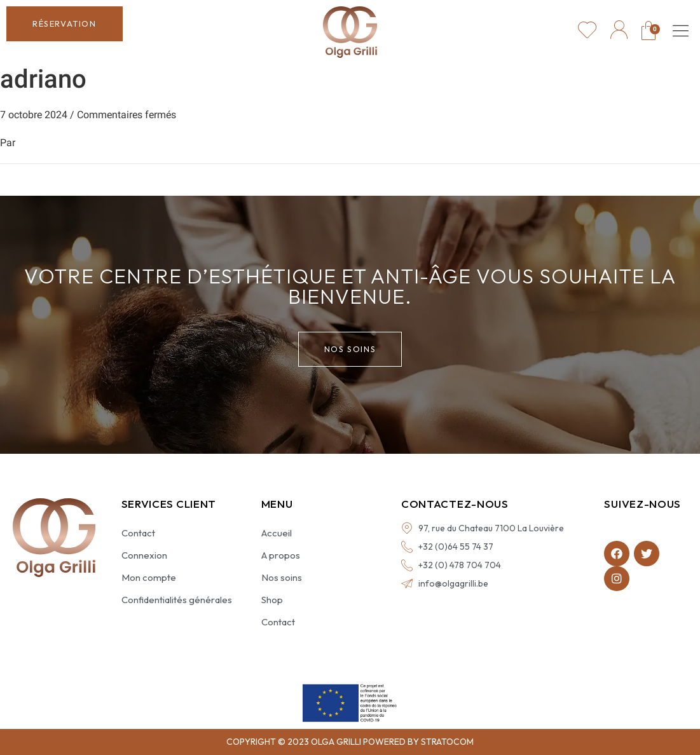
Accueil (277, 533)
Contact (138, 533)
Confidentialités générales (177, 600)
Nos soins (282, 577)
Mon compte (149, 577)
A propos (281, 555)
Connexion (144, 555)
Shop (272, 600)
